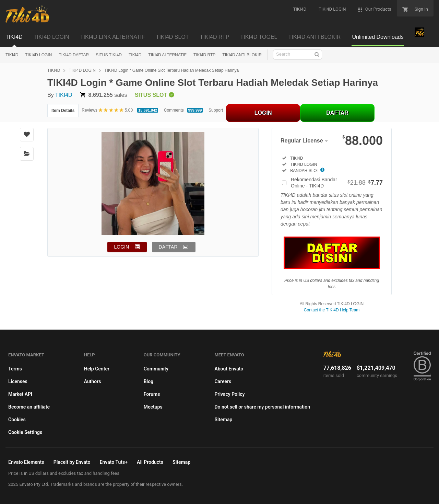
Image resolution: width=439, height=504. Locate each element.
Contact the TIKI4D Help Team (332, 310)
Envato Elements (26, 462)
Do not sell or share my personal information (262, 407)
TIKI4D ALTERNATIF (167, 55)
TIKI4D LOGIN (38, 55)
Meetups (153, 407)
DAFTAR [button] (168, 247)
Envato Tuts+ (114, 462)
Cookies (17, 420)
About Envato (229, 369)
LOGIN (263, 113)
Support (216, 110)
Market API (20, 394)
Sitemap (223, 420)
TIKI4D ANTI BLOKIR (242, 55)
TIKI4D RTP (204, 55)
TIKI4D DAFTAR (74, 55)
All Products (150, 462)
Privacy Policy (229, 394)
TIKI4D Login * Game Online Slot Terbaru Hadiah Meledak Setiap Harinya (171, 70)
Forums (152, 394)
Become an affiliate (29, 407)
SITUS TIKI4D (109, 55)
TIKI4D (12, 55)
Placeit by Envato (72, 462)
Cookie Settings (25, 432)
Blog (149, 381)
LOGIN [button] (122, 247)
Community (156, 369)
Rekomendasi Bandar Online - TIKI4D (337, 183)
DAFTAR (337, 113)
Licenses (18, 381)
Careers (223, 381)
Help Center (97, 369)
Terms (15, 369)
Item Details (63, 111)
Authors (93, 381)
